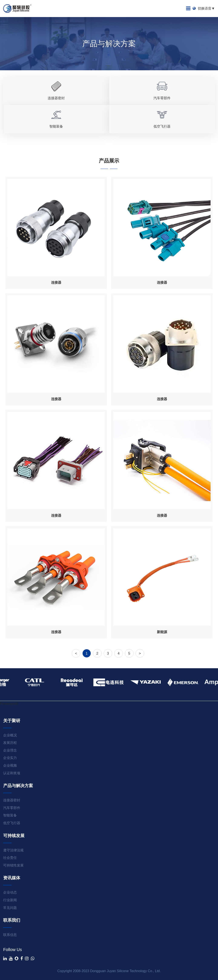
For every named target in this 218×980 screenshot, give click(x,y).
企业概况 (10, 735)
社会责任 (10, 858)
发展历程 (10, 743)
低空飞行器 (12, 823)
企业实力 (10, 758)
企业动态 (10, 892)
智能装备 (10, 815)
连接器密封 (12, 800)
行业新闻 (10, 900)
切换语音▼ (204, 9)
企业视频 (10, 765)
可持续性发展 (13, 865)
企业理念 (10, 750)
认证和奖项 (12, 773)
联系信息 (10, 935)
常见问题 (10, 908)
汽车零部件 (12, 808)
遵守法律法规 (13, 850)
